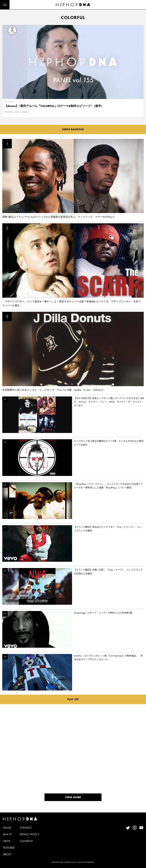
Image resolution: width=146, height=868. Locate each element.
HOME (7, 828)
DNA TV (7, 834)
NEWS (7, 841)
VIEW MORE (73, 797)
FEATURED (9, 848)
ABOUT (7, 854)
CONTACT (26, 828)
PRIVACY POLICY (30, 834)
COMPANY (26, 841)
